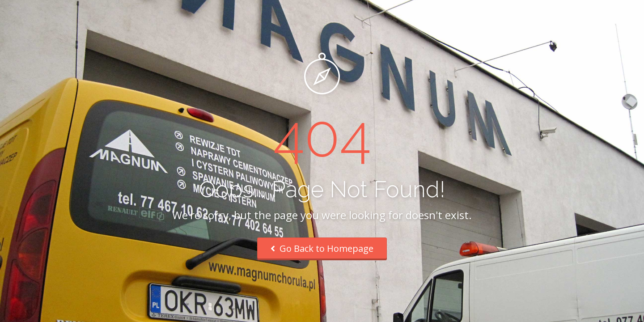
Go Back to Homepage (322, 248)
